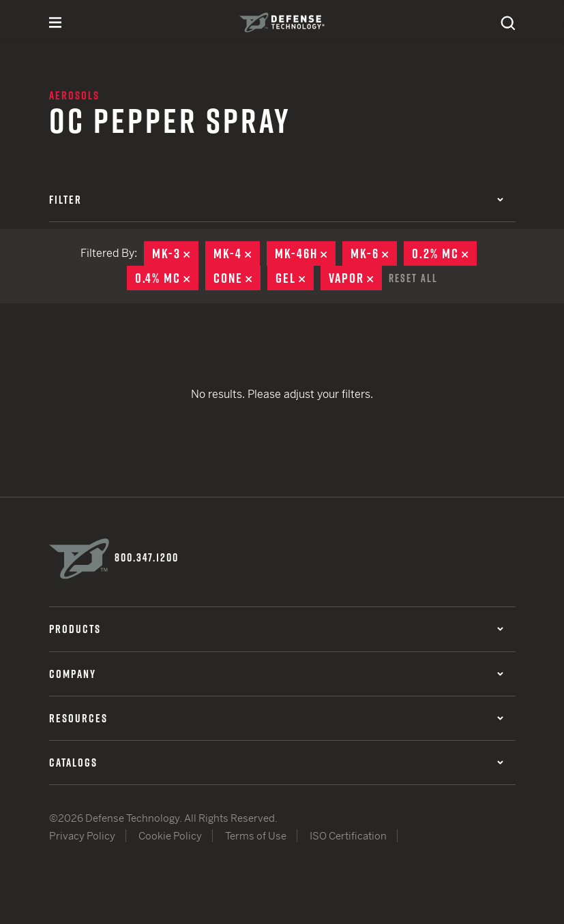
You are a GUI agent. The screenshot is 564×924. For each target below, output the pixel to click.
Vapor (355, 278)
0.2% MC (444, 253)
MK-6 (374, 253)
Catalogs (276, 761)
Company (276, 673)
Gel (295, 278)
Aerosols (74, 95)
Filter (276, 200)
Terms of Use (256, 835)
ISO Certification (348, 835)
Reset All (413, 277)
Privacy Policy (82, 835)
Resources (276, 717)
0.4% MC (167, 278)
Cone (237, 278)
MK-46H (305, 253)
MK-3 (175, 253)
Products (276, 628)
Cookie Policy (170, 835)
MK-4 (237, 253)
